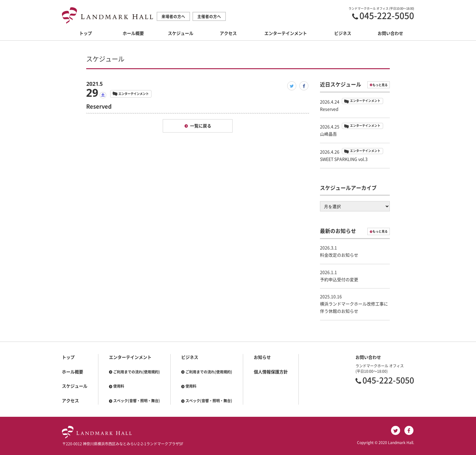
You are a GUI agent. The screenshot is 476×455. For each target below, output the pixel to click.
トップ (86, 33)
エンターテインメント (286, 33)
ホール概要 (133, 33)
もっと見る (380, 85)
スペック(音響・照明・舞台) (137, 401)
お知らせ (262, 357)
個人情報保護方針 (271, 372)
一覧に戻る (201, 126)
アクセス (228, 33)
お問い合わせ (390, 33)
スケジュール (181, 33)
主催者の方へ (209, 17)
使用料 (119, 386)
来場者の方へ (173, 17)
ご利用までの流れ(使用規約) (137, 372)
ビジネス (343, 33)
